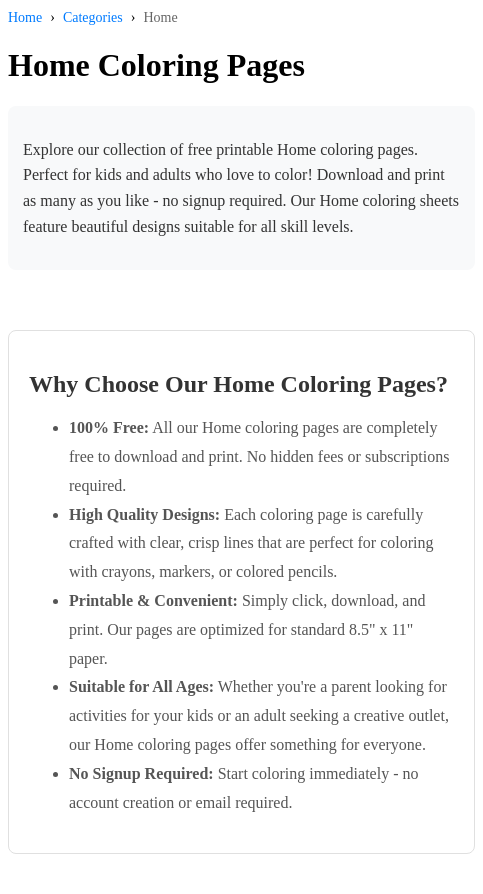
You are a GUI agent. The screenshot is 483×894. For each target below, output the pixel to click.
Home (25, 17)
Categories (93, 17)
